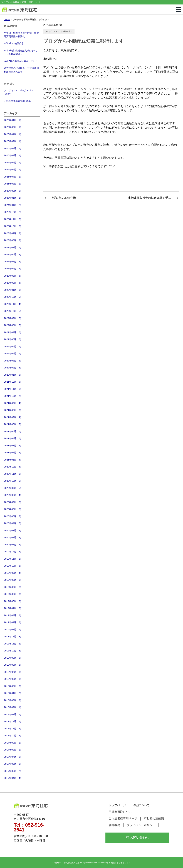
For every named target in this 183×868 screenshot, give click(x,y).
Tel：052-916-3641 (29, 828)
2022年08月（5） (13, 325)
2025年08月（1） (13, 148)
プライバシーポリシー (141, 825)
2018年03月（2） (13, 700)
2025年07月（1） (13, 155)
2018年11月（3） (13, 644)
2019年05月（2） (13, 601)
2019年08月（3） (13, 580)
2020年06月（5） (13, 509)
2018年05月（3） (13, 686)
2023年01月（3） (13, 290)
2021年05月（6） (13, 431)
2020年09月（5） (13, 488)
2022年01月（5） (13, 375)
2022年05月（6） (13, 347)
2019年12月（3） (13, 552)
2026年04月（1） (13, 120)
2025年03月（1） (13, 184)
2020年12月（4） (13, 467)
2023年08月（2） (13, 240)
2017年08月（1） (13, 750)
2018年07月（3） (13, 672)
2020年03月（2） (13, 530)
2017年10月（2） (13, 736)
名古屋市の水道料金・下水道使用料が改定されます (21, 70)
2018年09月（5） (13, 658)
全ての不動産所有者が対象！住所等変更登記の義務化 (21, 35)
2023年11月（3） (13, 219)
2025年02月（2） (13, 191)
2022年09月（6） (13, 318)
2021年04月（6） (13, 438)
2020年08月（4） (13, 495)
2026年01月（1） (13, 134)
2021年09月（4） (13, 403)
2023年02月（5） (13, 283)
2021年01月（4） (13, 460)
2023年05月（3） (13, 262)
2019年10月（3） (13, 566)
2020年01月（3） (13, 545)
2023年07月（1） (13, 247)
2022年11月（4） (13, 304)
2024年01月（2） (13, 205)
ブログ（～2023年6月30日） (59, 32)
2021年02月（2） (13, 453)
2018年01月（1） (13, 714)
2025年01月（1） (13, 198)
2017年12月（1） (13, 721)
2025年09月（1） (13, 141)
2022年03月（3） (13, 361)
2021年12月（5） (13, 382)
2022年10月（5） (13, 311)
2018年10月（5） (13, 651)
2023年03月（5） (13, 276)
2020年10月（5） (13, 481)
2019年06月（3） (13, 594)
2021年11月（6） (13, 389)
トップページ (117, 805)
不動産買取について (122, 812)
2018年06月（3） (13, 679)
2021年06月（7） (13, 424)
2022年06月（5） (13, 339)
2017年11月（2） (13, 729)
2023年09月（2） (13, 233)
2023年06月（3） (13, 254)
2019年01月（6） (13, 630)
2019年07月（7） (13, 587)
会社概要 (114, 825)
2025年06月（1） (13, 163)
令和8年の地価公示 (14, 43)
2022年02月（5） (13, 368)
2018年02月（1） (13, 707)
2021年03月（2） (13, 446)
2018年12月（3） (13, 636)
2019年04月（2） (13, 608)
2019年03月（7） (13, 615)
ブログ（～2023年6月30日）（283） (19, 92)
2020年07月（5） (13, 502)
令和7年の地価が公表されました (21, 61)
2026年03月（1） (13, 127)
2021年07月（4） (13, 417)
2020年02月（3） (13, 537)
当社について (141, 805)
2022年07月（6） (13, 332)
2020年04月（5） (13, 523)
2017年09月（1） (13, 743)
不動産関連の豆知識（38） (18, 101)
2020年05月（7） (13, 516)
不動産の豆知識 (154, 818)
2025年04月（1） (13, 177)
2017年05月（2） (13, 771)
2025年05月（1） (13, 170)
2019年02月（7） (13, 622)
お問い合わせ (137, 838)
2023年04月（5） (13, 269)
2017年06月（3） (13, 764)
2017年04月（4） (13, 778)
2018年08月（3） (13, 665)
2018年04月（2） (13, 693)
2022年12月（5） (13, 297)
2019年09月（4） (13, 573)
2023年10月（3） (13, 226)
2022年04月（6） (13, 353)
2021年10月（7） (13, 396)
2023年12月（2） (13, 212)
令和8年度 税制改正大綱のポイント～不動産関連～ (21, 52)
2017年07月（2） (13, 757)
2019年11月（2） (13, 559)
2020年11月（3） (13, 474)
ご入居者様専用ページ (123, 818)
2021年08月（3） (13, 410)
